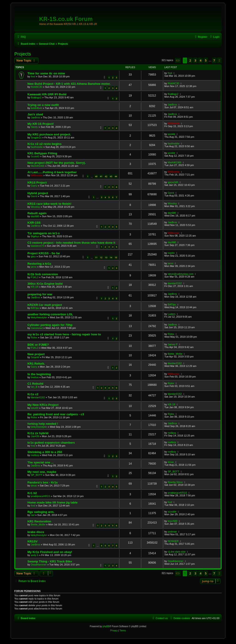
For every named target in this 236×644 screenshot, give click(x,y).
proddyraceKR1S (41, 496)
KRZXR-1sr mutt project (45, 305)
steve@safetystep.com (181, 274)
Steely (34, 127)
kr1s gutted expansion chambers (51, 443)
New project (36, 354)
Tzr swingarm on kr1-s (44, 233)
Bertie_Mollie (175, 354)
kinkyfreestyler (39, 317)
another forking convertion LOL (50, 314)
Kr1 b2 (32, 493)
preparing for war (40, 294)
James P (173, 344)
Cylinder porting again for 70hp (50, 325)
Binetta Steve (175, 482)
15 (116, 257)
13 (106, 257)
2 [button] (190, 60)
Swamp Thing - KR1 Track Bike (50, 561)
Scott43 (35, 156)
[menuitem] (21, 37)
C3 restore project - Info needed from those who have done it (71, 243)
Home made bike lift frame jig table (53, 502)
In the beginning (39, 374)
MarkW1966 (38, 166)
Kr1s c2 (33, 394)
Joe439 (35, 436)
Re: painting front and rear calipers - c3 (56, 414)
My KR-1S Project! (41, 124)
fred (33, 76)
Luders (172, 314)
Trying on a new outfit (43, 105)
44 (116, 176)
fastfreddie (37, 147)
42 (106, 176)
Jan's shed (35, 114)
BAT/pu (35, 308)
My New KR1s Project (43, 405)
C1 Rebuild (35, 384)
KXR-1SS (34, 223)
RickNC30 (37, 87)
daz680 (35, 216)
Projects (23, 54)
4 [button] (200, 60)
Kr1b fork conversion (43, 274)
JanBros (172, 105)
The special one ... (41, 462)
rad (33, 515)
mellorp (172, 433)
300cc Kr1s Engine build (45, 284)
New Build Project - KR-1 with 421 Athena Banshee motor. (69, 84)
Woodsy (35, 207)
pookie (171, 134)
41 (101, 176)
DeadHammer (39, 565)
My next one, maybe (42, 472)
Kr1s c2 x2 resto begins (44, 144)
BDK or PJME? (38, 345)
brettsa (35, 377)
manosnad (37, 328)
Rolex (34, 337)
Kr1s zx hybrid (38, 433)
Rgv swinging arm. (41, 512)
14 (111, 257)
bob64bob (37, 108)
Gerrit (34, 196)
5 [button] (206, 60)
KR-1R (35, 287)
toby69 (35, 408)
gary (33, 256)
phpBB (106, 626)
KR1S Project (37, 183)
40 (96, 176)
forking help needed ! (43, 424)
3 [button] (195, 60)
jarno (34, 267)
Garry (34, 186)
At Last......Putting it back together (52, 172)
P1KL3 (35, 277)
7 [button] (214, 60)
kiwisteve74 (37, 246)
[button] (178, 60)
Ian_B (34, 387)
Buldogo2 (36, 97)
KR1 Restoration (39, 521)
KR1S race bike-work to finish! (49, 204)
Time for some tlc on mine (46, 73)
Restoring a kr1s (39, 264)
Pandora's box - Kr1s (43, 482)
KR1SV (32, 541)
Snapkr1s (36, 138)
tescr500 (173, 521)
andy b (35, 555)
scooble (172, 512)
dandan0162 (175, 283)
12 (101, 257)
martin (171, 253)
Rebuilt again (37, 213)
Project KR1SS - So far (44, 253)
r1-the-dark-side (177, 552)
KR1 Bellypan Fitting (42, 153)
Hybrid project (38, 193)
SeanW (35, 357)
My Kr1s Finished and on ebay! (50, 552)
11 (96, 257)
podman (172, 532)
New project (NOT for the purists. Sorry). (57, 163)
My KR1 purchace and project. (49, 134)
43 (111, 176)
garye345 (173, 182)
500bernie (174, 123)
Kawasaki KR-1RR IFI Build (47, 94)
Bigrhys (35, 236)
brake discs (36, 532)
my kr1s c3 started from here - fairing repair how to (64, 334)
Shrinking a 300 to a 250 (45, 452)
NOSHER (173, 541)
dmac (171, 462)
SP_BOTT (37, 475)
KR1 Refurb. (36, 364)
